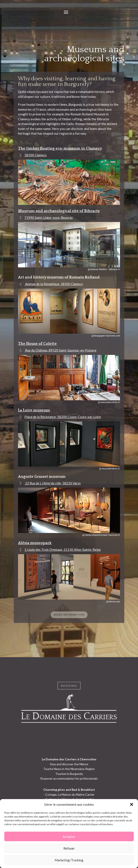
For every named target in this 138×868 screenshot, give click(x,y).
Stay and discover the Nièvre (69, 764)
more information (69, 617)
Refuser (69, 848)
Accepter (69, 837)
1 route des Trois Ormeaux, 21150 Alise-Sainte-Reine (63, 549)
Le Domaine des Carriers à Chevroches (69, 759)
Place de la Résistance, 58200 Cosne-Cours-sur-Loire (63, 417)
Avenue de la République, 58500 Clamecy (54, 284)
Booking (69, 688)
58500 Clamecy (36, 155)
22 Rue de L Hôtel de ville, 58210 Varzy (53, 483)
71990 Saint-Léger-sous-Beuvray (49, 217)
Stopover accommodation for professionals (69, 778)
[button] (132, 804)
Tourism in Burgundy (69, 774)
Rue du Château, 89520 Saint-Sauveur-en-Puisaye (60, 350)
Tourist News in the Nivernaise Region (69, 769)
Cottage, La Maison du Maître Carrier (70, 794)
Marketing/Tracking (69, 860)
